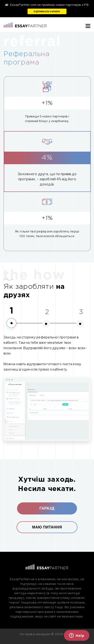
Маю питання (47, 527)
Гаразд (47, 508)
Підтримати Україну (47, 12)
